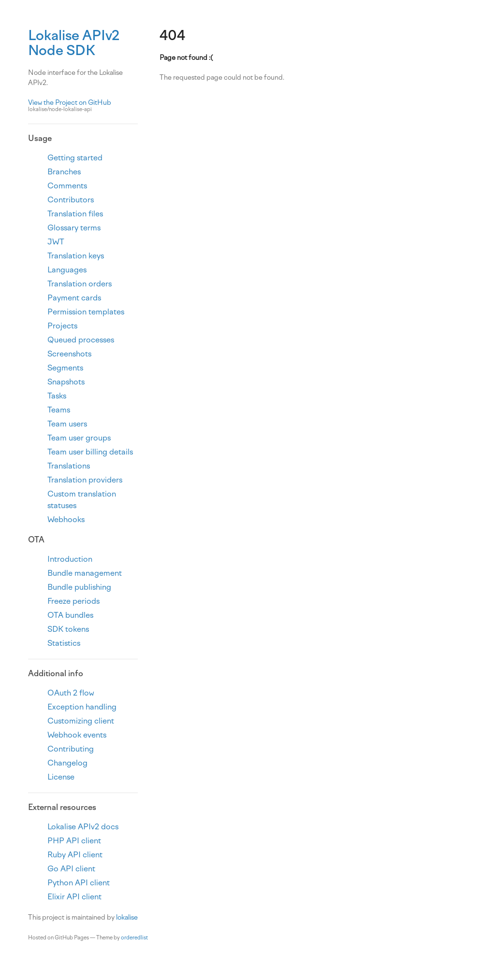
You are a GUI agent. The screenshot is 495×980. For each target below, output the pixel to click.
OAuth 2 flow (71, 693)
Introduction (70, 559)
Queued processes (81, 340)
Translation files (75, 214)
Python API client (79, 883)
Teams (59, 410)
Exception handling (82, 707)
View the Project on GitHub (83, 106)
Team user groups (79, 438)
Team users (67, 424)
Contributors (71, 200)
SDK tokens (68, 629)
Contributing (71, 749)
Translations (69, 466)
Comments (67, 186)
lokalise (127, 917)
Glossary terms (74, 228)
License (61, 777)
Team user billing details (90, 452)
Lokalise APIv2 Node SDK (74, 43)
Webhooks (66, 519)
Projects (62, 326)
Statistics (64, 643)
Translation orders (80, 284)
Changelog (67, 763)
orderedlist (134, 938)
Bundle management (85, 573)
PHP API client (74, 841)
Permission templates (86, 312)
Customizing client (81, 721)
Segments (65, 368)
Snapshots (66, 382)
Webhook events (77, 735)
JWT (56, 242)
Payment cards (74, 298)
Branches (64, 172)
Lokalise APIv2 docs (83, 827)
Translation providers (85, 480)
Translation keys (76, 256)
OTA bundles (70, 615)
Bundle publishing (79, 587)
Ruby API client (75, 855)
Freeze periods (73, 601)
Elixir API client (74, 897)
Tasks (57, 396)
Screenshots (69, 354)
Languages (67, 270)
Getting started (75, 158)
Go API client (71, 869)
